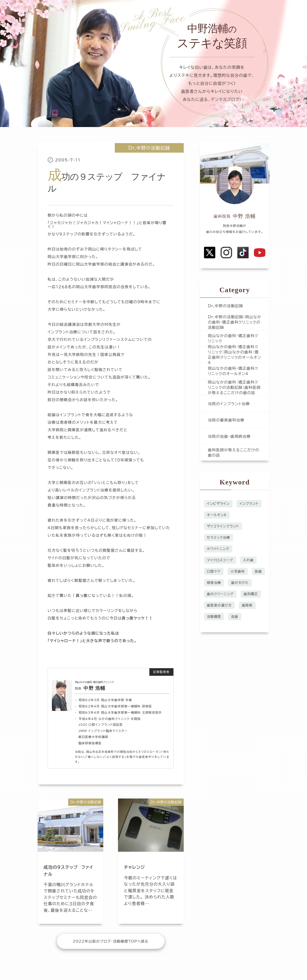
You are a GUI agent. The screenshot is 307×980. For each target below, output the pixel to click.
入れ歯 (248, 560)
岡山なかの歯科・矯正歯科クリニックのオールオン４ (233, 371)
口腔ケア (214, 571)
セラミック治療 (219, 538)
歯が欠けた (240, 583)
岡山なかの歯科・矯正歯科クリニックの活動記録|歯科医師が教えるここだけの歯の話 (234, 387)
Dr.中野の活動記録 (149, 148)
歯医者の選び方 (219, 605)
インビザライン (218, 504)
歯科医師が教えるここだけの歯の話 (234, 453)
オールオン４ (217, 515)
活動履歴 (214, 617)
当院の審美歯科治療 (226, 420)
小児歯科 (238, 571)
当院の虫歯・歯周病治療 (229, 436)
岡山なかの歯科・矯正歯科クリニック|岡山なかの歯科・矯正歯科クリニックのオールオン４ (235, 355)
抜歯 (258, 571)
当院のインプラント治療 (229, 404)
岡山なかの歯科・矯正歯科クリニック (233, 338)
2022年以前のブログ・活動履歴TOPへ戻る (111, 941)
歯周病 (247, 605)
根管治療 (214, 583)
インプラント (249, 504)
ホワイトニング (218, 549)
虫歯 (235, 617)
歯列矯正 (251, 594)
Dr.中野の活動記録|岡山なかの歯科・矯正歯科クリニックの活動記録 (235, 322)
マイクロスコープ (220, 560)
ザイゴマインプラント (223, 526)
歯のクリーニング (220, 594)
